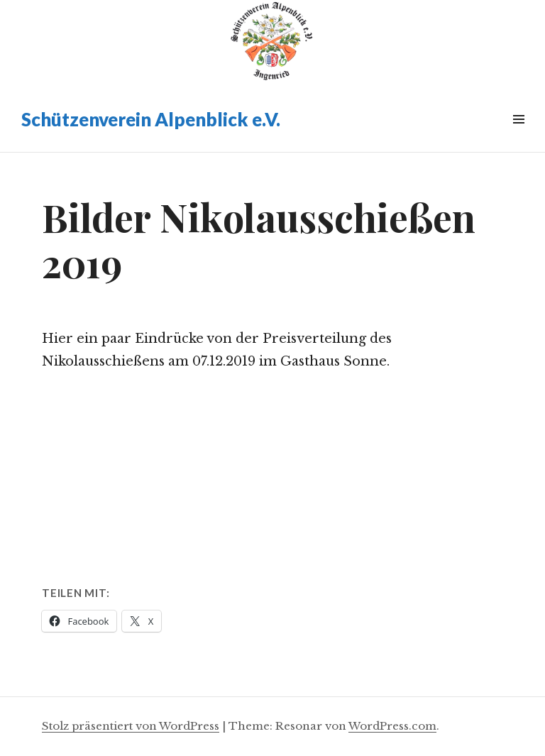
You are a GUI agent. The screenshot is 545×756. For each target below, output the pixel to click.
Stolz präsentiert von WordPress (131, 726)
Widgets (518, 135)
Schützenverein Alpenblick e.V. (151, 119)
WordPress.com (392, 726)
